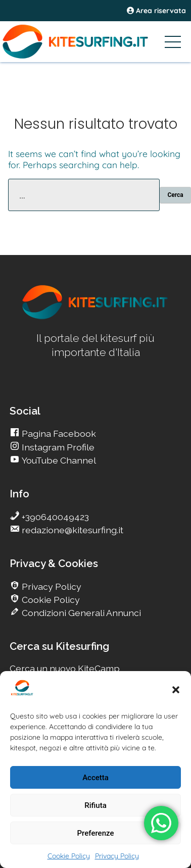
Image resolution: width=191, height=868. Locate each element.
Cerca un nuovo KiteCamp (65, 668)
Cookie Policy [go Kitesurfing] (50, 600)
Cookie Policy (69, 856)
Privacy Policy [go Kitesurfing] (51, 586)
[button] (176, 690)
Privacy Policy (117, 856)
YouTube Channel (58, 460)
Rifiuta (95, 805)
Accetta (96, 778)
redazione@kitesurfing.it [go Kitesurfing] (71, 530)
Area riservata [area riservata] (156, 11)
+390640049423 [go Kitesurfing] (54, 517)
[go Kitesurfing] (96, 317)
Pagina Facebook (58, 433)
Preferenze (96, 833)
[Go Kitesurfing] (96, 41)
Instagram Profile (57, 447)
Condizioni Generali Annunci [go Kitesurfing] (80, 613)
